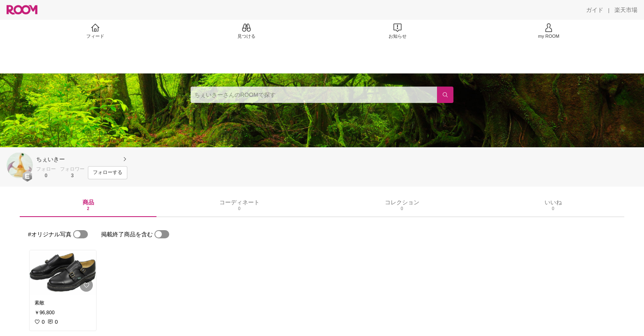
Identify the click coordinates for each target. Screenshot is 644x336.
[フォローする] (108, 173)
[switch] (80, 234)
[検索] (445, 95)
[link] (63, 273)
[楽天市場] (626, 10)
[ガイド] (595, 10)
